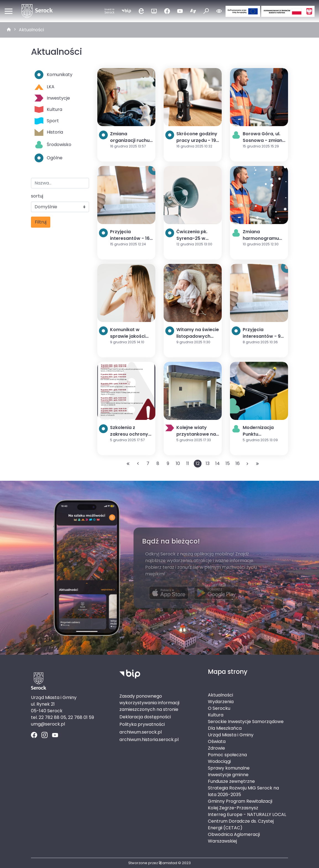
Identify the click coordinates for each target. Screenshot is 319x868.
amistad (168, 863)
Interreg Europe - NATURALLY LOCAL (247, 814)
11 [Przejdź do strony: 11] (188, 463)
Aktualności (31, 30)
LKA (45, 87)
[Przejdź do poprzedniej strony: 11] (138, 464)
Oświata (217, 741)
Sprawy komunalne (229, 768)
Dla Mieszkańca (225, 728)
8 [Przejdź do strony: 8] (158, 463)
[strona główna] (9, 30)
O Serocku (219, 708)
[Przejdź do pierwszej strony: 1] (128, 464)
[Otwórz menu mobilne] (9, 11)
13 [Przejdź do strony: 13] (208, 463)
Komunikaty (53, 75)
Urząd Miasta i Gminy (231, 735)
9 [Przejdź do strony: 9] (168, 463)
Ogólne (49, 158)
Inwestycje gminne (228, 775)
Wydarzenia (221, 702)
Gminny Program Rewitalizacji (240, 801)
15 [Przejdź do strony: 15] (228, 463)
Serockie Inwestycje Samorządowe (246, 722)
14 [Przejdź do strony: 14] (218, 463)
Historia (49, 132)
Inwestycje (52, 98)
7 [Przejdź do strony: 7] (148, 463)
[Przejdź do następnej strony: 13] (247, 464)
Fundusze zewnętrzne (231, 781)
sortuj (37, 196)
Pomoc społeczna (227, 755)
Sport (47, 121)
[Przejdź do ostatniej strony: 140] (257, 464)
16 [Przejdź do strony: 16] (238, 463)
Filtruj (41, 222)
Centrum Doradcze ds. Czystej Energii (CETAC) (241, 824)
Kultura (48, 109)
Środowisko (53, 145)
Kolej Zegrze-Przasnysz (233, 808)
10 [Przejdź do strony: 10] (178, 463)
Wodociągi (219, 761)
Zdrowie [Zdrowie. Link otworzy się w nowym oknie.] (216, 748)
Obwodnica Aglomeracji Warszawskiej (234, 838)
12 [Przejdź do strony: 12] (198, 463)
